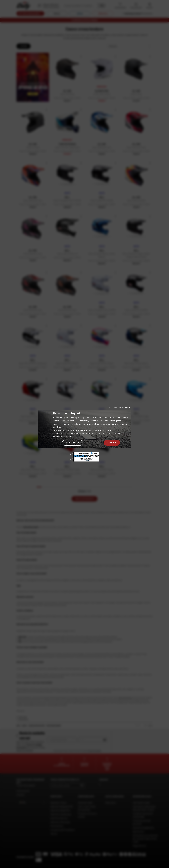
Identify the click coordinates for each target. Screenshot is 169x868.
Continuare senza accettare (120, 407)
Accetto (112, 443)
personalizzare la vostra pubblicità (107, 433)
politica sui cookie (102, 430)
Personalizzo (73, 443)
